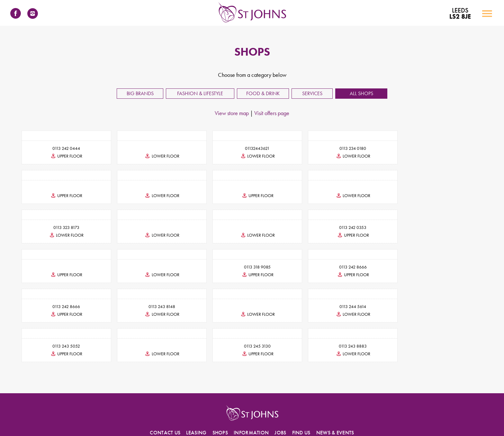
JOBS (280, 393)
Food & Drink (263, 93)
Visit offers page (272, 113)
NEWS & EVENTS (335, 393)
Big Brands (140, 93)
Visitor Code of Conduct (284, 418)
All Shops (361, 93)
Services (312, 93)
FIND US (301, 393)
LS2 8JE (460, 14)
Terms (188, 418)
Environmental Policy (326, 418)
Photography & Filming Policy (373, 418)
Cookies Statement (243, 418)
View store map (232, 113)
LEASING (196, 393)
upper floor (65, 156)
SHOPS (220, 393)
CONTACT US (165, 393)
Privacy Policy (211, 418)
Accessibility (167, 418)
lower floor (159, 156)
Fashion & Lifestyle (200, 93)
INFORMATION (251, 393)
